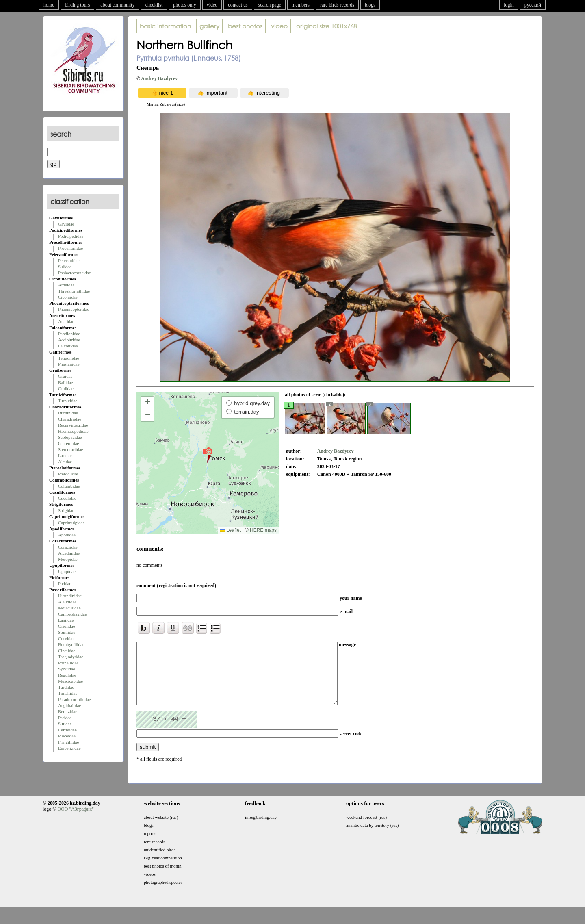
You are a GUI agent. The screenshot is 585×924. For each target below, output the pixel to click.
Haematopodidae (73, 431)
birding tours (78, 5)
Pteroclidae (68, 474)
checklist (154, 5)
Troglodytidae (71, 657)
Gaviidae (66, 224)
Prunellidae (68, 663)
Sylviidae (67, 669)
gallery (209, 26)
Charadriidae (70, 419)
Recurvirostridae (73, 425)
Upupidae (67, 571)
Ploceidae (67, 736)
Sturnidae (67, 632)
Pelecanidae (69, 260)
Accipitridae (69, 340)
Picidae (65, 583)
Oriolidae (67, 626)
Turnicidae (68, 401)
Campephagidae (73, 614)
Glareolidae (68, 443)
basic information (165, 26)
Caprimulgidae (71, 523)
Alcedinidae (69, 553)
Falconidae (68, 346)
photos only (184, 5)
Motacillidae (69, 608)
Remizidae (68, 711)
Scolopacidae (70, 437)
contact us (238, 5)
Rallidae (66, 382)
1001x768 (326, 26)
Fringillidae (68, 742)
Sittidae (65, 724)
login (509, 5)
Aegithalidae (69, 705)
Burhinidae (68, 413)
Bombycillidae (71, 644)
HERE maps (263, 530)
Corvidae (66, 638)
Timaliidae (68, 693)
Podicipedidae (71, 236)
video (212, 5)
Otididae (66, 388)
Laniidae (66, 620)
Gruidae (65, 376)
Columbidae (69, 486)
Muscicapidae (70, 681)
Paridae (65, 718)
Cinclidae (67, 651)
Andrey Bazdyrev (159, 78)
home (49, 5)
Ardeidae (66, 285)
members (301, 5)
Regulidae (67, 675)
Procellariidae (70, 248)
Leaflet (231, 530)
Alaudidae (67, 602)
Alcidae (65, 462)
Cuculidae (67, 498)
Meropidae (68, 559)
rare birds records (337, 5)
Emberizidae (69, 748)
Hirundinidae (70, 596)
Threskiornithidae (74, 291)
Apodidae (67, 535)
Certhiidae (67, 730)
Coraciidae (68, 547)
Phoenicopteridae (74, 309)
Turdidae (66, 687)
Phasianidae (69, 364)
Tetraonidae (69, 358)
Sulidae (65, 267)
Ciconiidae (68, 297)
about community (117, 5)
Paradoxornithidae (75, 699)
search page (270, 5)
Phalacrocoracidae (75, 273)
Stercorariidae (71, 449)
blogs (370, 5)
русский (533, 5)
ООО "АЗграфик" (75, 821)
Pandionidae (69, 334)
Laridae (65, 455)
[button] (207, 455)
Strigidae (66, 510)
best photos (245, 26)
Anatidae (66, 321)
